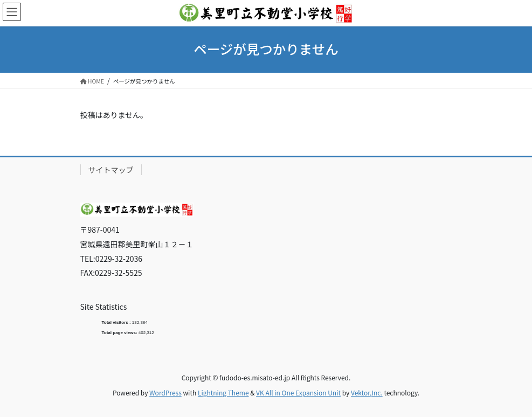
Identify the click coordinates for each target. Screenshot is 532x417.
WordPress (165, 392)
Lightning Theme (223, 392)
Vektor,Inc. (367, 392)
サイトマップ (111, 170)
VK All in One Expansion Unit (298, 392)
